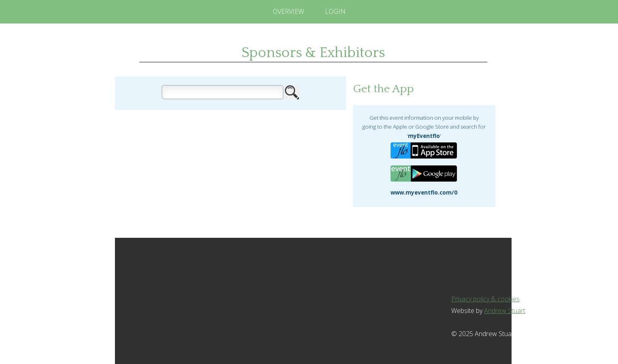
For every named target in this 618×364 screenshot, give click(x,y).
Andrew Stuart (505, 311)
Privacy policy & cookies (485, 299)
